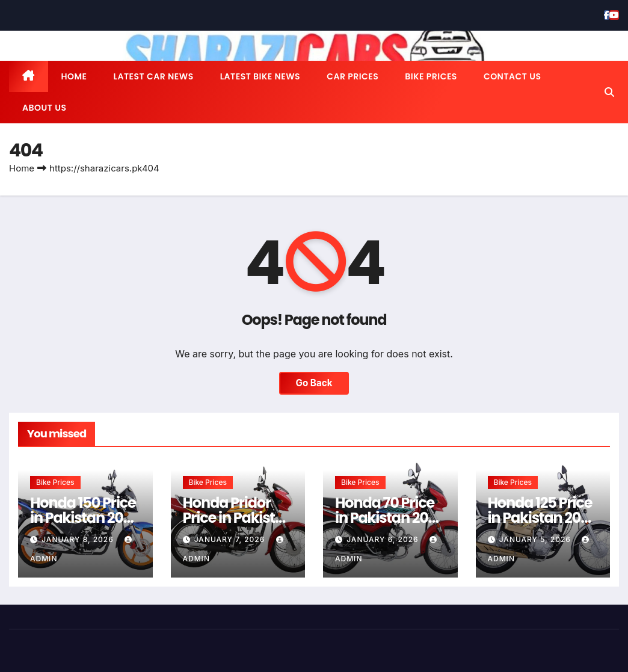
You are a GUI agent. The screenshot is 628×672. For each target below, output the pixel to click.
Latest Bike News (260, 76)
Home (74, 76)
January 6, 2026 (384, 539)
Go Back (314, 383)
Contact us (513, 76)
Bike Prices (431, 76)
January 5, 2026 (536, 539)
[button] (609, 92)
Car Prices (352, 76)
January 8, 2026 (79, 539)
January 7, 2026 (231, 539)
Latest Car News (154, 76)
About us (44, 108)
